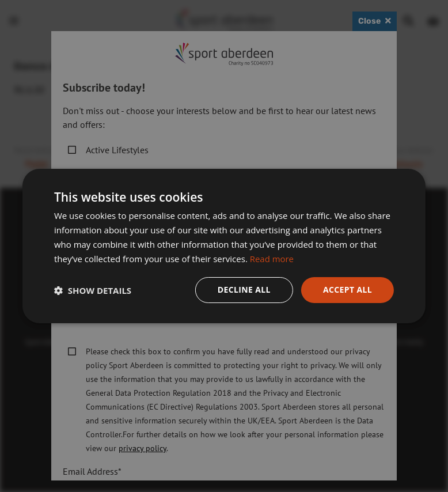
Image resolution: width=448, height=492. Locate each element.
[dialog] (224, 246)
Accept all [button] (348, 289)
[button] (93, 290)
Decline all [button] (244, 289)
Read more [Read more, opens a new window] (272, 259)
